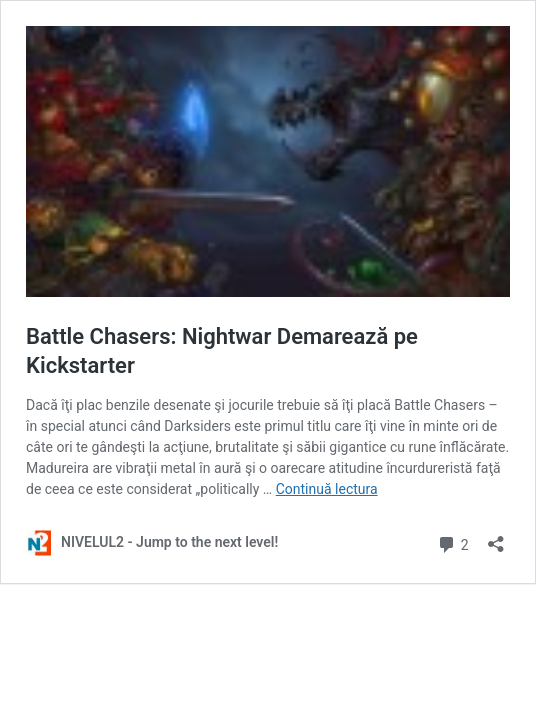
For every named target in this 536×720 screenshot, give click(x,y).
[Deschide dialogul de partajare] (496, 537)
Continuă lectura (327, 489)
